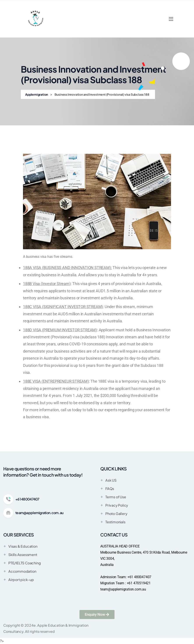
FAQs (107, 488)
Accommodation (20, 571)
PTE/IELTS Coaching (22, 563)
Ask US (108, 480)
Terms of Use (113, 497)
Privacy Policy (114, 505)
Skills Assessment (20, 554)
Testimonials (113, 522)
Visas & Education (20, 546)
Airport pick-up (19, 579)
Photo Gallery (114, 513)
